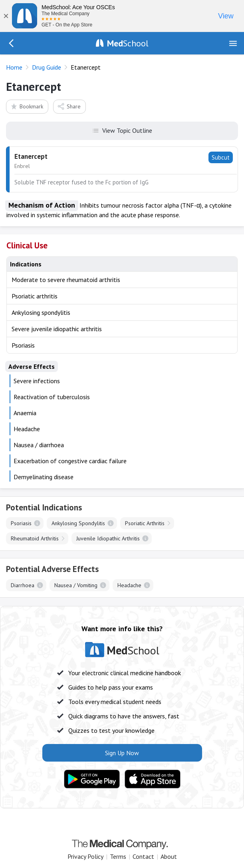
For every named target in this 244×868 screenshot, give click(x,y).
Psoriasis (21, 523)
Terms (118, 856)
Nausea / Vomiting (76, 585)
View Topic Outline (122, 130)
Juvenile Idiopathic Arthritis (108, 538)
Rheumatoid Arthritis (35, 538)
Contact (143, 856)
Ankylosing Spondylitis (78, 523)
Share (69, 106)
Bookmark (27, 106)
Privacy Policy (85, 856)
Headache (129, 585)
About (169, 856)
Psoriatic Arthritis (145, 523)
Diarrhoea (23, 585)
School (128, 43)
